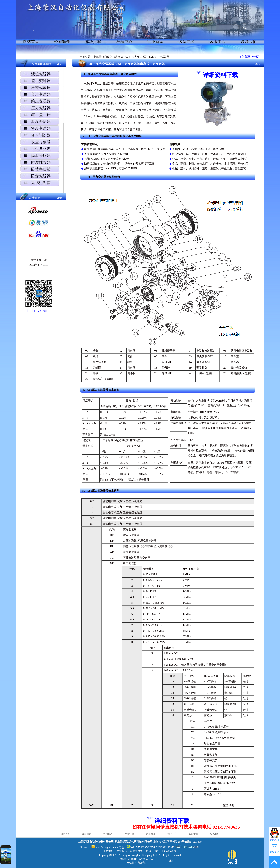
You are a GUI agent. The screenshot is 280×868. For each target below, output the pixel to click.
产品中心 (129, 834)
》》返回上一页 (249, 57)
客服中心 (193, 834)
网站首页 (65, 834)
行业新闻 (151, 834)
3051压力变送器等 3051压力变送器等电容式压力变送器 (127, 64)
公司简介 (87, 834)
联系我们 (215, 834)
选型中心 (172, 834)
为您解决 (108, 834)
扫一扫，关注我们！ (39, 311)
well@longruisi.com (107, 848)
